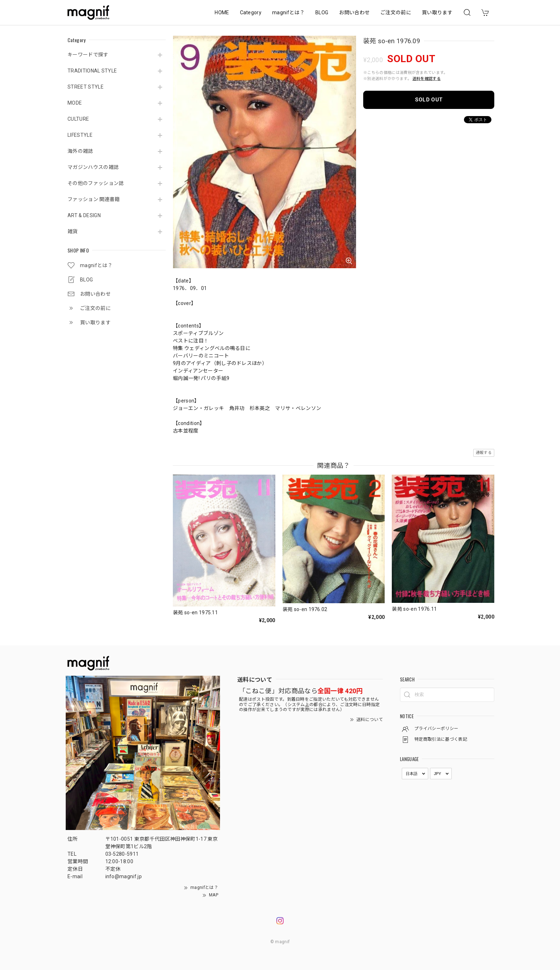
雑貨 (73, 231)
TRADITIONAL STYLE (92, 71)
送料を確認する (427, 79)
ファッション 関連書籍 (94, 199)
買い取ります (437, 12)
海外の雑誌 (80, 151)
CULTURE (78, 119)
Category (251, 12)
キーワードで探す (88, 55)
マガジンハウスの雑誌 (93, 167)
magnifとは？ (288, 12)
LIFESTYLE (80, 135)
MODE (75, 103)
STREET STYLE (86, 87)
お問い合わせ (354, 12)
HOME (222, 12)
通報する (484, 453)
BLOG (322, 12)
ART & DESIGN (84, 215)
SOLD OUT (429, 100)
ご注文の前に (396, 12)
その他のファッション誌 (96, 183)
